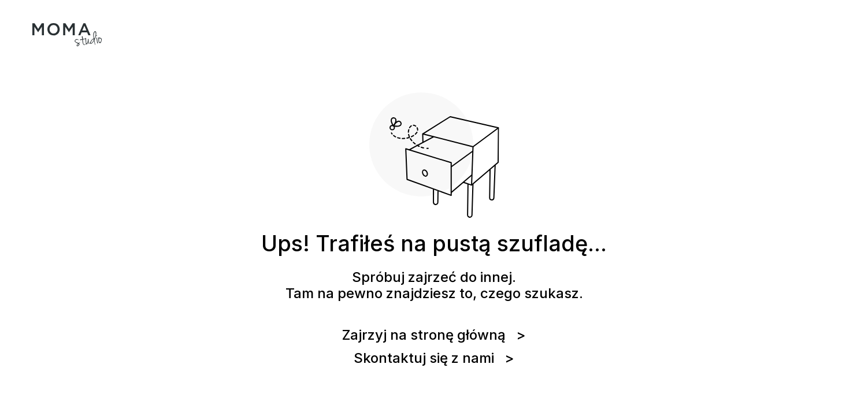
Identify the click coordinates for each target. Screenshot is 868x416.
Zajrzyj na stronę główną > (434, 335)
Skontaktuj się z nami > (434, 358)
